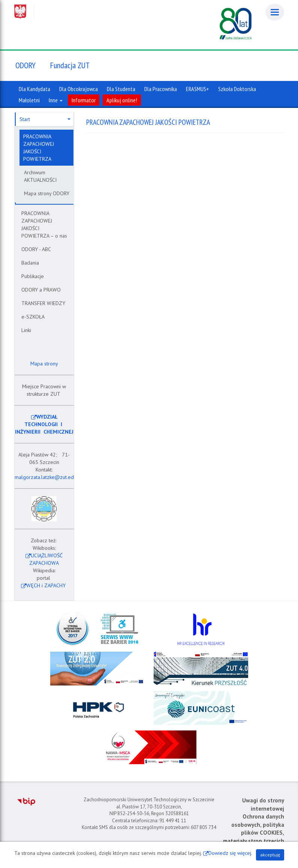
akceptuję (270, 855)
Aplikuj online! (122, 100)
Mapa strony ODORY (47, 193)
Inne (56, 100)
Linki (26, 330)
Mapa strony (43, 364)
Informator (84, 100)
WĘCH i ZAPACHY (46, 585)
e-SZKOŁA (33, 317)
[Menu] (275, 12)
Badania (30, 263)
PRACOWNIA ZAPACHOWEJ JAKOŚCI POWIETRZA (39, 148)
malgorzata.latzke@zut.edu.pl (48, 477)
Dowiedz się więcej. (230, 853)
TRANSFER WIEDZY (43, 303)
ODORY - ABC (36, 249)
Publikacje (33, 276)
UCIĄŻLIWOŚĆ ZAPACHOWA (46, 559)
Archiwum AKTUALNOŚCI (40, 176)
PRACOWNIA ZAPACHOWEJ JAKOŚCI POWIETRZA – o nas (44, 224)
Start (45, 119)
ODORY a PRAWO (41, 290)
